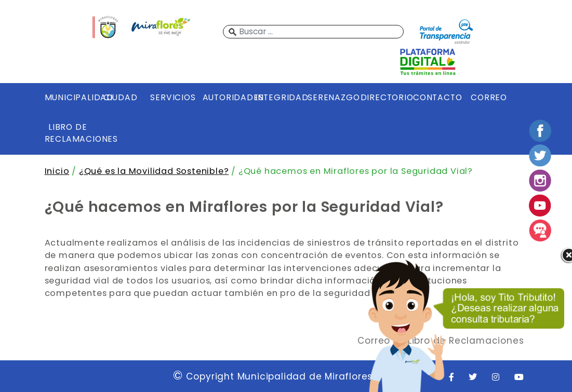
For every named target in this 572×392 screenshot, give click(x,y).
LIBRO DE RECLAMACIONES (68, 133)
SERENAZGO (331, 97)
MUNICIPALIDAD (68, 97)
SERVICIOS (173, 97)
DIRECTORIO (384, 97)
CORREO (489, 97)
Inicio (57, 171)
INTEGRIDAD (278, 97)
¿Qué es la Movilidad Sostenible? (154, 171)
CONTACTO (436, 97)
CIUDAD (121, 97)
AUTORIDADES (226, 97)
